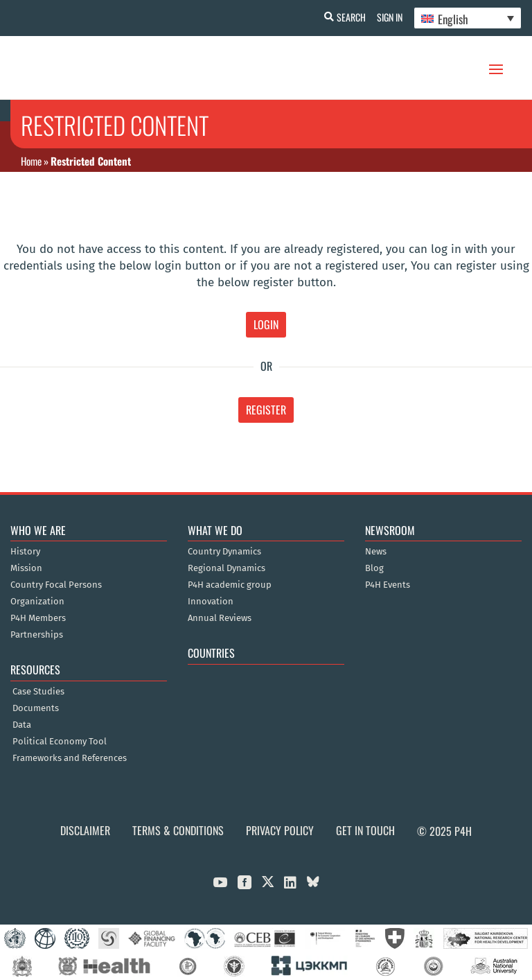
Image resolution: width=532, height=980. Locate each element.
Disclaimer (85, 830)
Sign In (387, 17)
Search (346, 17)
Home (31, 161)
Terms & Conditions (178, 830)
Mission (26, 568)
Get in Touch (365, 830)
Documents (36, 708)
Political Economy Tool (60, 742)
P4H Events (388, 585)
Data (22, 725)
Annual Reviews (220, 618)
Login (266, 324)
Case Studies (38, 692)
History (25, 552)
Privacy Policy (280, 830)
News (376, 552)
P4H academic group (230, 585)
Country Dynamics (224, 552)
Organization (37, 602)
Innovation (211, 602)
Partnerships (37, 635)
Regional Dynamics (227, 568)
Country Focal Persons (56, 585)
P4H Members (38, 618)
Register (266, 410)
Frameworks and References (70, 758)
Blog (374, 568)
